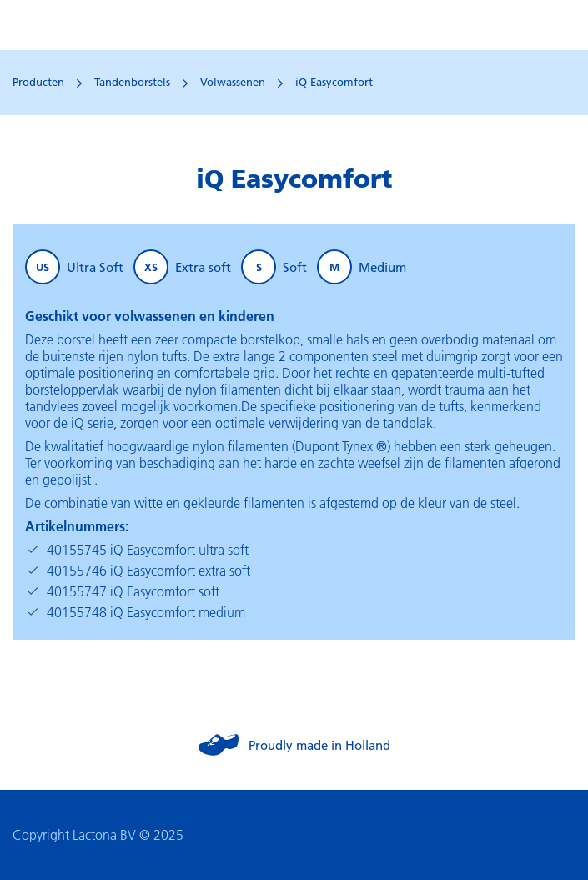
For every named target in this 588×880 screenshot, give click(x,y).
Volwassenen (233, 82)
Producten (38, 82)
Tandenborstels (132, 82)
